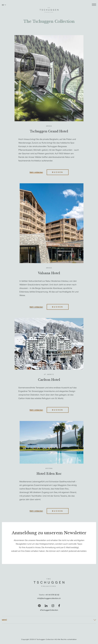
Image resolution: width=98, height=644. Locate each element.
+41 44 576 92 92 (52, 595)
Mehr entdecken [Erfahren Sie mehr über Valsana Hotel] (36, 307)
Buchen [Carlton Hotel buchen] (58, 410)
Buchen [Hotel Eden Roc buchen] (58, 511)
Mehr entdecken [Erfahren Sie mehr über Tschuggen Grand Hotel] (36, 172)
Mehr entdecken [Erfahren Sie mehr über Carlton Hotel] (36, 410)
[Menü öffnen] (94, 5)
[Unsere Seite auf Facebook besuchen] (59, 606)
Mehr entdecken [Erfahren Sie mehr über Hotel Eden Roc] (36, 511)
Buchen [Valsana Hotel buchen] (58, 307)
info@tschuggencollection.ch (49, 598)
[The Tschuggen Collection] (49, 9)
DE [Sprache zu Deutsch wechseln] (4, 5)
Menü (4, 620)
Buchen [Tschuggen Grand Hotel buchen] (58, 172)
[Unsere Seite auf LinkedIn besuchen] (46, 606)
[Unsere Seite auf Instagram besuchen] (53, 606)
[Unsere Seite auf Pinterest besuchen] (39, 606)
